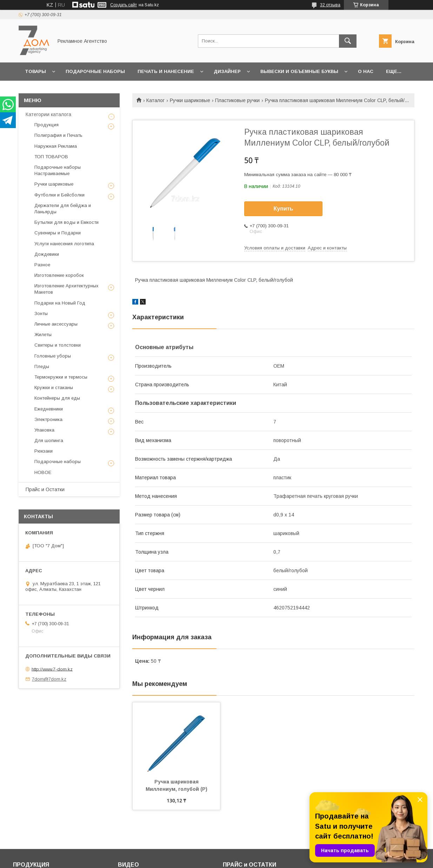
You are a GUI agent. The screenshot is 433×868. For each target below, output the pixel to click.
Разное (42, 265)
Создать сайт (124, 5)
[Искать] (348, 41)
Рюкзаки (44, 451)
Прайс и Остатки (45, 489)
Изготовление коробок (59, 275)
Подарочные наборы (95, 71)
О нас (366, 71)
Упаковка (44, 430)
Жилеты (43, 335)
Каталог (155, 100)
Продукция (46, 125)
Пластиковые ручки (237, 100)
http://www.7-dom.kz (52, 669)
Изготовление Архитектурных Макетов (66, 289)
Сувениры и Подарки (58, 233)
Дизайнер (227, 71)
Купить (284, 209)
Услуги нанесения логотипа (64, 244)
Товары (35, 71)
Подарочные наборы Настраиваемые (58, 170)
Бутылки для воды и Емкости (66, 222)
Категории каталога (48, 114)
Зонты (41, 313)
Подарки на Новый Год (60, 303)
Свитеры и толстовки (58, 345)
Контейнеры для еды (57, 398)
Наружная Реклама (56, 146)
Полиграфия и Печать (58, 135)
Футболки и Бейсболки (59, 195)
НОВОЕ (43, 472)
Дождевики (47, 254)
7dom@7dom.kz (49, 679)
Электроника (48, 419)
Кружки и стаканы (54, 388)
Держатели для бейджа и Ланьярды (63, 209)
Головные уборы (53, 356)
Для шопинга (49, 440)
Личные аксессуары (56, 324)
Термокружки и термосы (61, 377)
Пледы (42, 366)
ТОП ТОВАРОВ (51, 157)
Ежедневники (49, 409)
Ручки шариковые (190, 100)
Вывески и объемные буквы (299, 71)
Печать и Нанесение (166, 71)
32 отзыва (330, 5)
